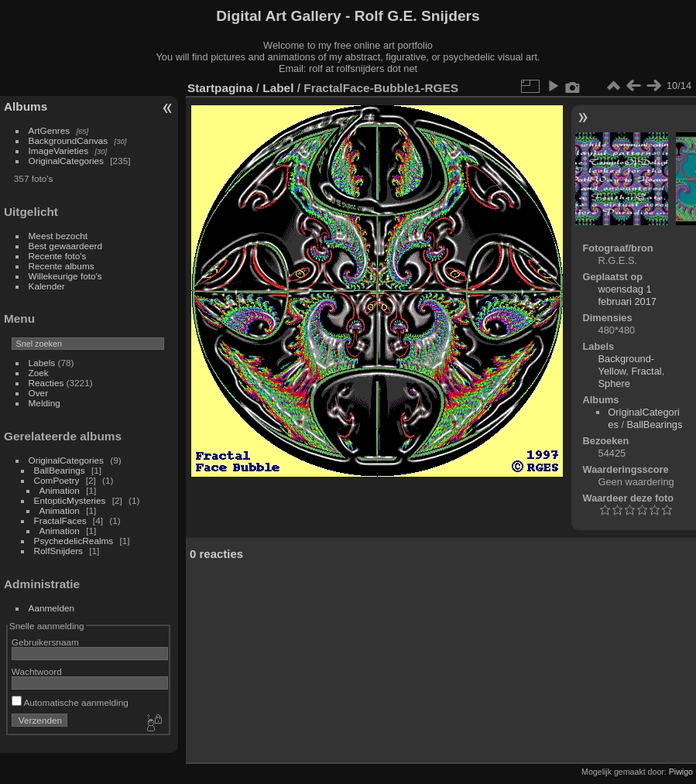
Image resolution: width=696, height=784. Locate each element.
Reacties (46, 383)
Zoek (39, 373)
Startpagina (220, 88)
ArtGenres (50, 130)
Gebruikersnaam (45, 642)
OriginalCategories (66, 161)
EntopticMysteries (70, 500)
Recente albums (62, 266)
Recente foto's (58, 256)
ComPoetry (57, 480)
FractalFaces (60, 520)
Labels (42, 363)
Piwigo (681, 772)
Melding (45, 403)
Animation (60, 490)
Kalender (47, 286)
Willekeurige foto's (65, 276)
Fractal (646, 371)
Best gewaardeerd (66, 246)
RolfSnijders (58, 551)
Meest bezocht (58, 236)
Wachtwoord (37, 671)
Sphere (614, 383)
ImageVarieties (59, 151)
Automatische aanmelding (70, 702)
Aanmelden (52, 608)
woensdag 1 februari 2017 (627, 295)
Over (39, 393)
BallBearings (60, 470)
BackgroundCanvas (69, 140)
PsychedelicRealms (74, 541)
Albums (26, 106)
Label (278, 88)
